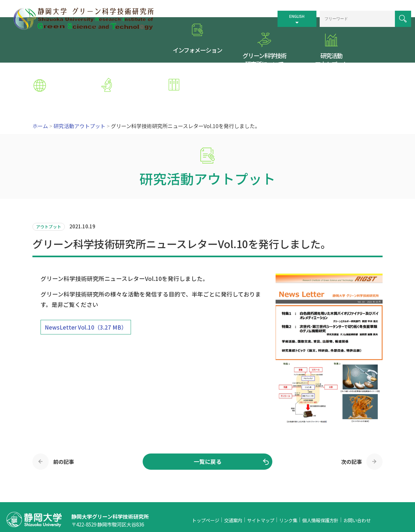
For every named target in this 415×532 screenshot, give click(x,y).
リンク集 (288, 481)
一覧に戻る (208, 422)
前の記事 (64, 422)
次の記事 (351, 422)
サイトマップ (261, 481)
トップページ (206, 481)
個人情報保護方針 (320, 481)
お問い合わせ (357, 481)
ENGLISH (286, 14)
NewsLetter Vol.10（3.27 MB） (86, 287)
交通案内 (233, 481)
